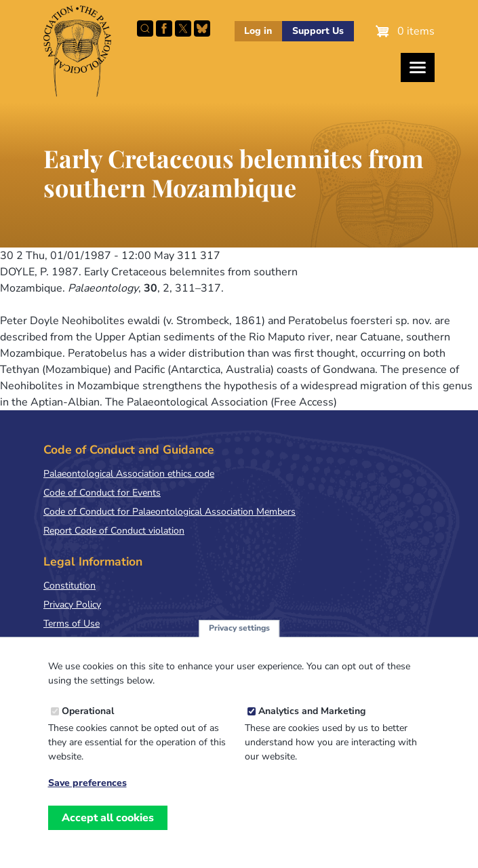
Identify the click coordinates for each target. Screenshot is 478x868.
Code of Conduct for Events (102, 493)
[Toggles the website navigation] (418, 67)
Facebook (164, 28)
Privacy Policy (72, 605)
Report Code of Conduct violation (114, 531)
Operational (88, 731)
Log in (258, 31)
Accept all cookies (108, 837)
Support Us (318, 31)
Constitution (69, 586)
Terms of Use (72, 624)
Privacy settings (239, 648)
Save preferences (87, 803)
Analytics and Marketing (312, 731)
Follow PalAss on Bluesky (202, 28)
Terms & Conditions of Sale (101, 643)
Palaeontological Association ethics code (129, 474)
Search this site (145, 28)
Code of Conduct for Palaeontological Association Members (170, 512)
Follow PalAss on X (183, 28)
